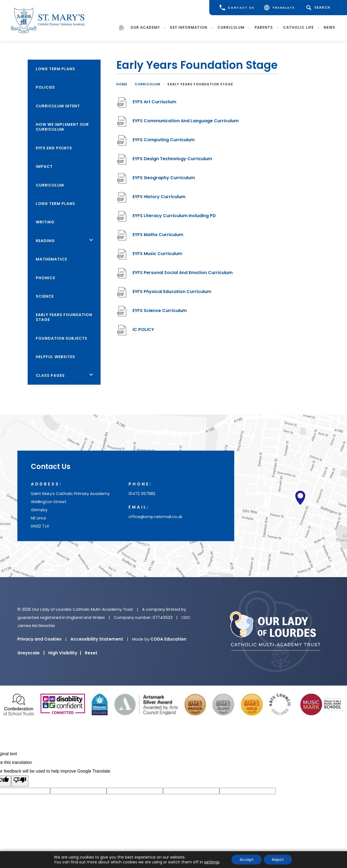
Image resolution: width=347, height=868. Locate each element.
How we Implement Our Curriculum (62, 127)
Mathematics (52, 259)
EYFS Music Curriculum (157, 256)
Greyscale (31, 653)
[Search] (319, 8)
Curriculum (231, 27)
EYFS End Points (54, 148)
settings (212, 862)
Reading (45, 241)
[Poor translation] (20, 781)
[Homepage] (121, 28)
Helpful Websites (55, 357)
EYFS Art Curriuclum (154, 104)
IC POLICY (143, 332)
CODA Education (168, 639)
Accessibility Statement (97, 639)
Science (45, 296)
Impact (44, 166)
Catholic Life (298, 27)
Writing (45, 222)
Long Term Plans (55, 69)
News (330, 27)
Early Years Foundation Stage (64, 317)
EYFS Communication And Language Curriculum (186, 123)
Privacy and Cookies (39, 639)
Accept (247, 860)
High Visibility (65, 653)
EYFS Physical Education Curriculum (172, 294)
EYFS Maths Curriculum (158, 237)
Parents (264, 27)
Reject (278, 860)
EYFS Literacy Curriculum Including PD (174, 218)
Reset (91, 653)
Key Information (189, 27)
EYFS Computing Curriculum (164, 142)
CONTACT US (237, 8)
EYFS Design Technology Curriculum (172, 161)
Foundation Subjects (62, 338)
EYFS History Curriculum (159, 199)
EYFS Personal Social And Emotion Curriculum (183, 275)
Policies (45, 87)
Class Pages (50, 375)
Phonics (46, 278)
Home (122, 84)
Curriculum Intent (58, 106)
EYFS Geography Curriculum (164, 180)
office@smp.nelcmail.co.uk (155, 517)
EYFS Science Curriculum (160, 313)
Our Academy (145, 27)
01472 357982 (142, 494)
